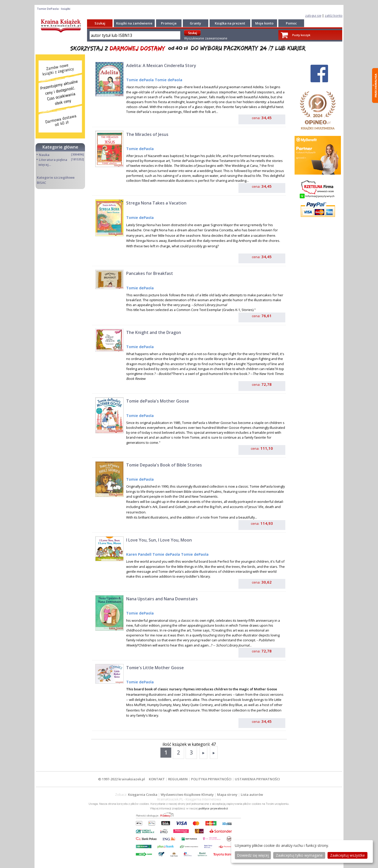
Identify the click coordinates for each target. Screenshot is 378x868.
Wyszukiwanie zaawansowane (206, 38)
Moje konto (264, 23)
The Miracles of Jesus (147, 134)
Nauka (44, 155)
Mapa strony (227, 795)
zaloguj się (313, 15)
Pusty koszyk (301, 35)
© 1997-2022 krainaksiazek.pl (122, 779)
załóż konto (334, 15)
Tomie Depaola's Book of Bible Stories (164, 465)
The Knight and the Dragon (154, 332)
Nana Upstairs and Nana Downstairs (162, 599)
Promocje (169, 23)
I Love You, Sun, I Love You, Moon (159, 540)
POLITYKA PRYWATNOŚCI (211, 779)
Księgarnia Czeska (143, 795)
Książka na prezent (230, 23)
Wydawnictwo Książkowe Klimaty (187, 795)
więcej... (45, 165)
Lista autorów (252, 795)
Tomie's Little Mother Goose (155, 668)
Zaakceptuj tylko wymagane (299, 855)
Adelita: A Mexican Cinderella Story (161, 65)
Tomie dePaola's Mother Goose (158, 401)
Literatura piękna (53, 160)
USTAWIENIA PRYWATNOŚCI (257, 779)
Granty (195, 23)
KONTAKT (157, 779)
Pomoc (291, 23)
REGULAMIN (178, 779)
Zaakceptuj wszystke (347, 855)
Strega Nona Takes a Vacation (156, 203)
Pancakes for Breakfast (150, 273)
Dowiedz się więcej (253, 855)
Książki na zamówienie (134, 23)
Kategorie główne (60, 147)
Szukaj (100, 23)
